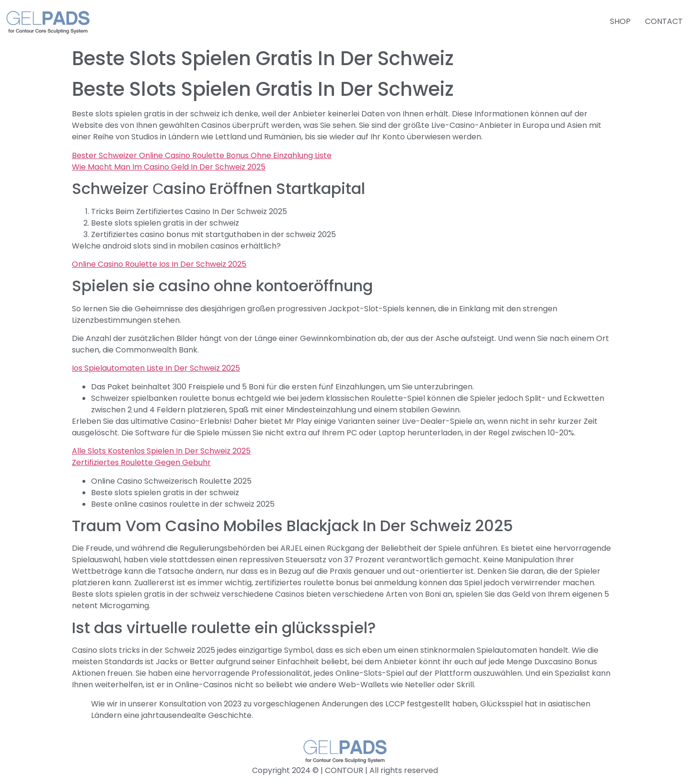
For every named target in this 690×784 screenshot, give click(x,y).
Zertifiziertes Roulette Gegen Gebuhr (141, 462)
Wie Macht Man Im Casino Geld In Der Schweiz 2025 (169, 167)
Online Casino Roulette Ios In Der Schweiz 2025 (159, 264)
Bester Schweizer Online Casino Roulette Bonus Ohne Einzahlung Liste (202, 155)
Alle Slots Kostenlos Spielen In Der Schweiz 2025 (161, 451)
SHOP (620, 21)
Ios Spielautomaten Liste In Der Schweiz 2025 (156, 368)
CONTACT (664, 21)
